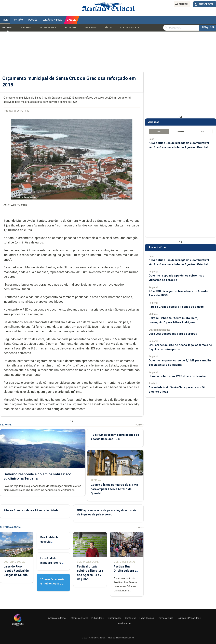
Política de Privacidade (189, 618)
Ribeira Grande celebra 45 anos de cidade (31, 510)
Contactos (131, 618)
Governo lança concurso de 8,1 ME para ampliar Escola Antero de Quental (114, 489)
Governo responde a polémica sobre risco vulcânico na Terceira (37, 476)
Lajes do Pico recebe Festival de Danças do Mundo (16, 571)
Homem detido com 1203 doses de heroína (177, 376)
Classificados (114, 618)
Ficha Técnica (147, 618)
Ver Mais (139, 425)
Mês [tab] (202, 131)
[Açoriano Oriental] (18, 627)
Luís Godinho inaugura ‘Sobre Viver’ (51, 562)
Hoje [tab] (159, 131)
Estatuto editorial (79, 618)
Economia (71, 28)
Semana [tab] (181, 131)
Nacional (26, 28)
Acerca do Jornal (57, 618)
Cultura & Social (130, 28)
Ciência (108, 28)
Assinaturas (125, 623)
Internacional (49, 28)
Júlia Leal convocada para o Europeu (173, 334)
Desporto (90, 28)
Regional (8, 28)
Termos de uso (165, 618)
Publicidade (98, 618)
